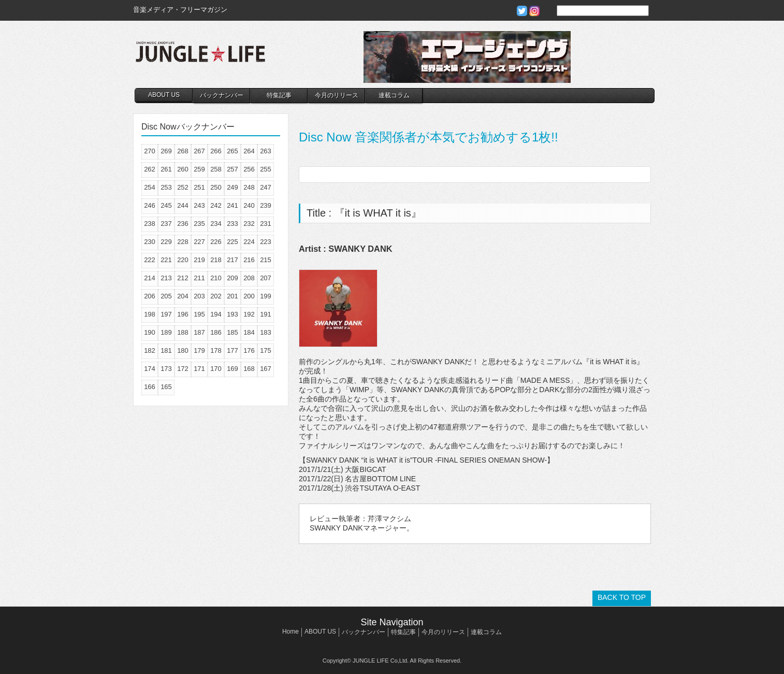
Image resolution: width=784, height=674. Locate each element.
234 (216, 224)
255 (266, 169)
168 (249, 369)
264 (249, 151)
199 (266, 296)
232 (249, 224)
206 (150, 296)
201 (233, 296)
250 (216, 187)
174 (150, 369)
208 (249, 278)
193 (233, 314)
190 (150, 332)
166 (150, 387)
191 (266, 314)
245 (166, 205)
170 (216, 369)
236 (183, 224)
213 (166, 278)
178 (216, 350)
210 (216, 278)
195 (199, 314)
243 (199, 205)
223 (266, 242)
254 (150, 187)
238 (150, 224)
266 (216, 151)
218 (216, 260)
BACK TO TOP (622, 597)
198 (150, 314)
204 (183, 296)
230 (150, 242)
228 (183, 242)
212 (183, 278)
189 (166, 332)
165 (166, 387)
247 (266, 187)
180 (183, 350)
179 (199, 350)
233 (233, 224)
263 (266, 151)
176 (249, 350)
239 (266, 205)
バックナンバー (222, 95)
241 (233, 205)
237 (166, 224)
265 (233, 151)
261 (166, 169)
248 (249, 187)
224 (249, 242)
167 (266, 369)
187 (199, 332)
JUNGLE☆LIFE (200, 57)
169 (233, 369)
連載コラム (394, 95)
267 (199, 151)
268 (183, 151)
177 (233, 350)
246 (150, 205)
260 (183, 169)
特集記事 (279, 95)
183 (266, 332)
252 (183, 187)
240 (249, 205)
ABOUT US (164, 95)
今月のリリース (337, 95)
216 (249, 260)
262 (150, 169)
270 (150, 151)
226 (216, 242)
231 (266, 224)
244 (183, 205)
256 (249, 169)
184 (249, 332)
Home (291, 632)
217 (233, 260)
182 (150, 350)
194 (216, 314)
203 (199, 296)
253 (166, 187)
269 (166, 151)
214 (150, 278)
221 (166, 260)
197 (166, 314)
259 (199, 169)
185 (233, 332)
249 (233, 187)
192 (249, 314)
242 (216, 205)
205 (166, 296)
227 (199, 242)
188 (183, 332)
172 (183, 369)
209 (233, 278)
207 (266, 278)
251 (199, 187)
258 (216, 169)
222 (150, 260)
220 (183, 260)
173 (166, 369)
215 (266, 260)
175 (266, 350)
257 (233, 169)
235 (199, 224)
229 (166, 242)
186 (216, 332)
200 (249, 296)
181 (166, 350)
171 (199, 369)
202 (216, 296)
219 (199, 260)
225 (233, 242)
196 (183, 314)
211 (199, 278)
